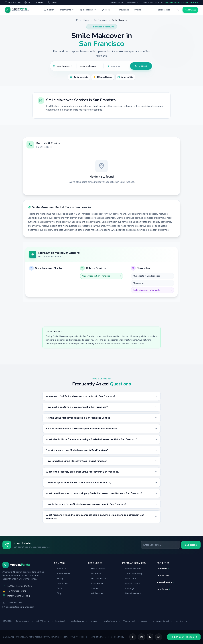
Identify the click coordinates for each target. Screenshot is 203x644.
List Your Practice (98, 579)
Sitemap (94, 588)
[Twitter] (150, 637)
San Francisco (100, 20)
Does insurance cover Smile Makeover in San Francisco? (101, 450)
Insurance (124, 10)
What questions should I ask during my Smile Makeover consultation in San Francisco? (101, 493)
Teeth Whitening (132, 574)
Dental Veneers (132, 593)
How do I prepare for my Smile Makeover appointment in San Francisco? (101, 504)
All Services (95, 593)
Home (86, 20)
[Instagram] (141, 637)
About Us (60, 569)
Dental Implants (132, 569)
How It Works (62, 574)
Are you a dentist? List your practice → (182, 2)
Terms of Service (97, 637)
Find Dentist (190, 10)
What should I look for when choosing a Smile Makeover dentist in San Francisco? (101, 439)
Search (49, 10)
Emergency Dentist (162, 621)
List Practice (164, 10)
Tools (108, 10)
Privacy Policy (77, 637)
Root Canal (129, 579)
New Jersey (164, 589)
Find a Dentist (96, 569)
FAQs (58, 588)
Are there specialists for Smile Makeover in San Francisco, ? (101, 483)
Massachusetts (165, 582)
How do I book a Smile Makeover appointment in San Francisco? (101, 429)
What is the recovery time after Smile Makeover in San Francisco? (101, 472)
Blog (58, 593)
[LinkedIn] (159, 637)
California (163, 569)
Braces (146, 621)
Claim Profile (96, 583)
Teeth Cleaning (181, 621)
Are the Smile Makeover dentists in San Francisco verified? (101, 418)
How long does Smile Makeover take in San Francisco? (101, 461)
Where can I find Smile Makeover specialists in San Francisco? (101, 396)
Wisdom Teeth (131, 621)
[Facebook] (133, 637)
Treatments (67, 10)
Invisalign (128, 588)
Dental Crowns (131, 583)
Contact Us (61, 583)
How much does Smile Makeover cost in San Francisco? (101, 407)
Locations (88, 10)
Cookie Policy (118, 637)
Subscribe (191, 545)
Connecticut (164, 575)
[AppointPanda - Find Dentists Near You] (17, 10)
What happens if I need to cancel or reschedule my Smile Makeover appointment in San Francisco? (101, 517)
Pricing (138, 10)
